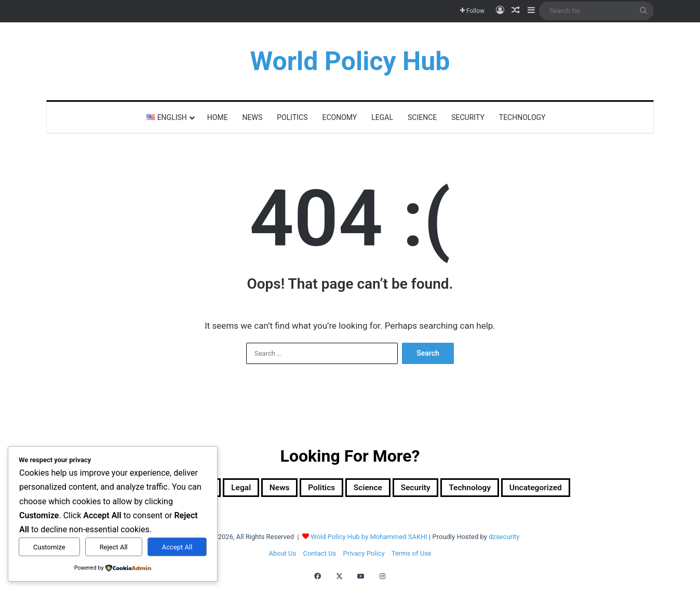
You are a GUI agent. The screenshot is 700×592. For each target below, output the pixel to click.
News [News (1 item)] (262, 489)
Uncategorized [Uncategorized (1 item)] (577, 489)
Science (422, 117)
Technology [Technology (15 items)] (495, 489)
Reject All (114, 547)
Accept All (177, 547)
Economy (340, 117)
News (253, 117)
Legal (382, 117)
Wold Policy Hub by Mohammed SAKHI (369, 540)
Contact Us (319, 556)
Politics (292, 117)
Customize (49, 547)
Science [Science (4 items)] (370, 489)
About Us (282, 556)
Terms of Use (412, 556)
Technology (522, 117)
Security (468, 117)
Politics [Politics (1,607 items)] (313, 489)
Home (218, 117)
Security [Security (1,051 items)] (428, 489)
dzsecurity (504, 540)
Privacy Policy (364, 556)
